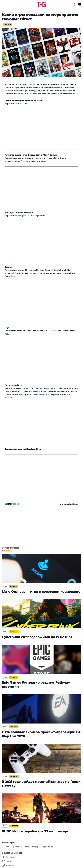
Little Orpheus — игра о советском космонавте (41, 592)
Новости (6, 847)
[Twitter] (8, 861)
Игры (28, 847)
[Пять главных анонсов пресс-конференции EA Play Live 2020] (41, 709)
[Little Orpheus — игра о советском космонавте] (41, 568)
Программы (18, 847)
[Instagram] (8, 865)
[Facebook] (8, 857)
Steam (9, 398)
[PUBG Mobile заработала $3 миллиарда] (41, 808)
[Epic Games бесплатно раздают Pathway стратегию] (41, 659)
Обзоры (36, 847)
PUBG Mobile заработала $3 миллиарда (35, 831)
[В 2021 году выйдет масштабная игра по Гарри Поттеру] (41, 758)
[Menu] (79, 4)
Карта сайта (47, 847)
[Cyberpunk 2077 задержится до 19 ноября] (41, 614)
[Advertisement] (41, 527)
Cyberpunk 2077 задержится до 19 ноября (37, 637)
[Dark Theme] (75, 4)
